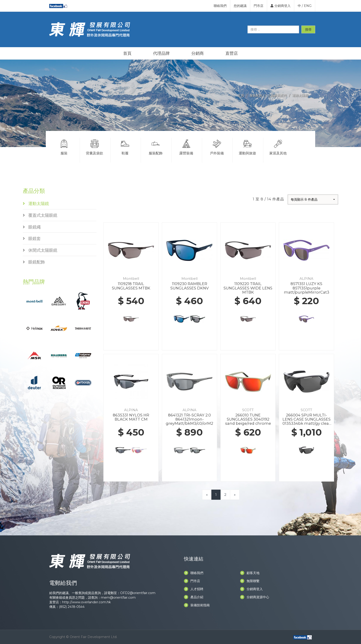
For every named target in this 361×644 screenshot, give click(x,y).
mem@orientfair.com (118, 598)
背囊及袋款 (95, 147)
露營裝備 (186, 147)
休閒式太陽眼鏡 (40, 250)
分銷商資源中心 (255, 597)
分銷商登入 (281, 6)
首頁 (127, 53)
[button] (313, 199)
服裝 (64, 147)
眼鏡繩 (32, 227)
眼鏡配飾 (34, 262)
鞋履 (125, 147)
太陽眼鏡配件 (277, 95)
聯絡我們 (220, 6)
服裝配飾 (256, 95)
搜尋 (308, 29)
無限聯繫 (250, 581)
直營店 (232, 53)
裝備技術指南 (197, 605)
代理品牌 (161, 53)
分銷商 (198, 53)
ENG (308, 6)
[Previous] (207, 495)
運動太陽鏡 (300, 95)
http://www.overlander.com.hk (86, 602)
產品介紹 (194, 597)
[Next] (235, 495)
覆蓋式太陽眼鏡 (40, 215)
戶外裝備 (217, 147)
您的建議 (240, 6)
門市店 (259, 6)
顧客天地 (250, 573)
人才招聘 (194, 589)
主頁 (241, 95)
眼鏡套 (32, 239)
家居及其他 (278, 147)
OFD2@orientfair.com (138, 593)
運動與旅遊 (247, 147)
